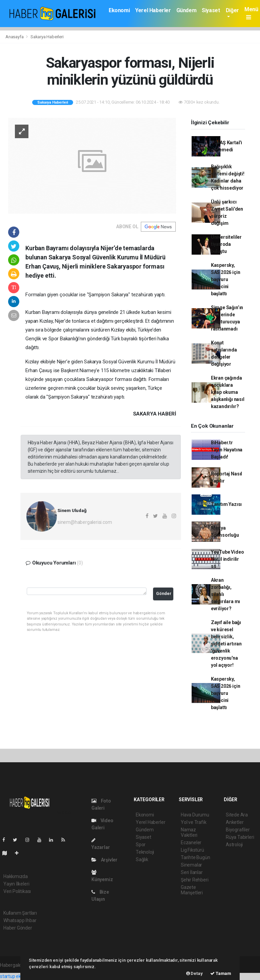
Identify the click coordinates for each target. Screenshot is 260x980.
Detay (194, 973)
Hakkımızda (16, 876)
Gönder (164, 593)
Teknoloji (145, 852)
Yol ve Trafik (194, 822)
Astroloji (234, 845)
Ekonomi (119, 10)
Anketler (235, 822)
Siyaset (211, 10)
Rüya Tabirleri (240, 837)
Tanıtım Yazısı (226, 504)
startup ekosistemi (19, 976)
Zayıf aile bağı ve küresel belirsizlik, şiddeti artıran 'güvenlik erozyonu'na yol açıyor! (226, 644)
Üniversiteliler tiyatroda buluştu (226, 244)
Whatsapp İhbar (20, 920)
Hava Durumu (195, 815)
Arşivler (104, 860)
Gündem (187, 10)
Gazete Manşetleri (192, 890)
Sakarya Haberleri (47, 37)
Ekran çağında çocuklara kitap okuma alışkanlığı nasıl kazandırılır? (228, 392)
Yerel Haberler (153, 10)
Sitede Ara (237, 815)
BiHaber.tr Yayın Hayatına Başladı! (227, 450)
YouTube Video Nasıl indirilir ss (227, 559)
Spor (141, 845)
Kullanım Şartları (20, 913)
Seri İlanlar (192, 872)
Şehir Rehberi (195, 880)
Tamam (221, 973)
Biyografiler (238, 830)
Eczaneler (191, 843)
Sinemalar (191, 865)
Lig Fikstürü (192, 850)
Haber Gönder (18, 928)
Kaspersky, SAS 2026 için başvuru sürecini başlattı (226, 279)
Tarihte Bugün (196, 857)
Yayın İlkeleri (16, 884)
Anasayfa (15, 37)
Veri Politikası (17, 891)
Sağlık (142, 859)
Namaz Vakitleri (189, 832)
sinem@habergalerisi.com (85, 522)
